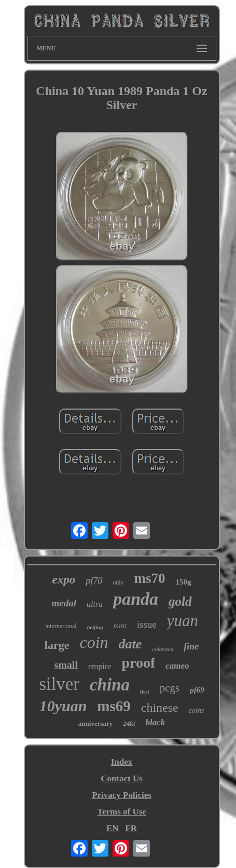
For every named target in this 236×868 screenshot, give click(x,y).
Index (122, 762)
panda (136, 599)
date (130, 644)
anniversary (95, 723)
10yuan (63, 706)
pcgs (170, 688)
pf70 (94, 581)
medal (64, 603)
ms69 (114, 706)
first (145, 692)
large (57, 645)
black (155, 722)
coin (94, 642)
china (110, 685)
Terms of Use (122, 812)
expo (64, 580)
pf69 (197, 690)
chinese (160, 708)
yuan (183, 621)
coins (197, 710)
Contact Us (122, 778)
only (118, 582)
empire (100, 666)
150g (184, 582)
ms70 (150, 578)
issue (147, 624)
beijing (95, 627)
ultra (95, 604)
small (66, 665)
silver (59, 684)
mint (120, 626)
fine (191, 646)
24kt (129, 723)
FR (131, 828)
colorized (163, 649)
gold (180, 601)
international (61, 626)
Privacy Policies (122, 795)
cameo (177, 666)
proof (138, 663)
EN (113, 828)
